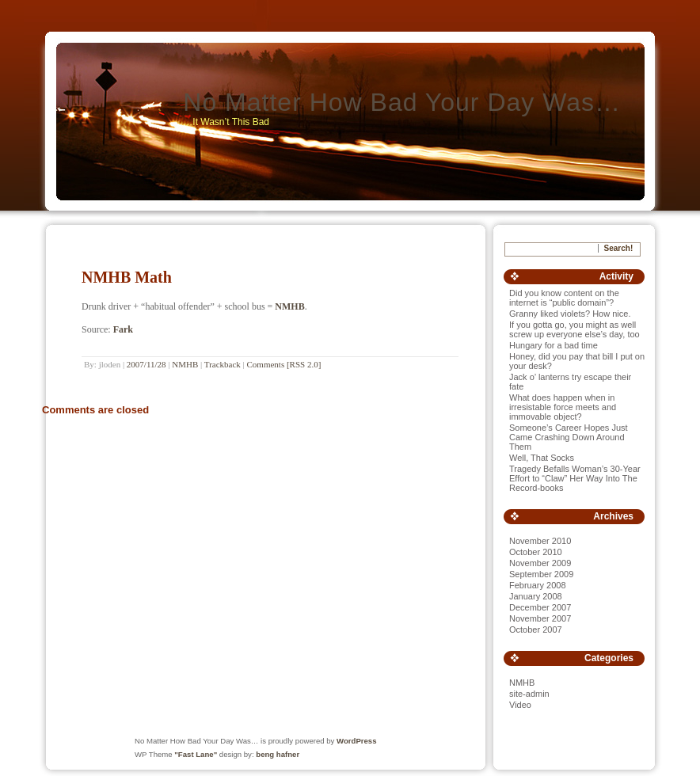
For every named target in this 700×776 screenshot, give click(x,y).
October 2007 (536, 630)
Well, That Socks (542, 458)
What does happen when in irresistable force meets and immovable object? (563, 407)
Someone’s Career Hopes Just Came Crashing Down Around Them (569, 437)
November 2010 (540, 541)
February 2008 (538, 585)
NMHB (289, 306)
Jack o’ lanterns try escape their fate (570, 382)
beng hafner (278, 754)
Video (520, 705)
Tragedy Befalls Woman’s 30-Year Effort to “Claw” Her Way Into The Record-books (575, 478)
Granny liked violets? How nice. (570, 314)
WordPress (356, 741)
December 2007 (540, 607)
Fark (123, 329)
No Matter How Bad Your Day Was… (402, 102)
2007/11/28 (146, 364)
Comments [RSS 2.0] (284, 364)
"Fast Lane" (196, 754)
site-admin (529, 694)
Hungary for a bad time (554, 345)
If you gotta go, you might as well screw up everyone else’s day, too (574, 329)
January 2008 (536, 596)
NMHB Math (127, 277)
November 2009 (540, 563)
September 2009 (541, 574)
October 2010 (536, 552)
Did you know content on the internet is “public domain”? (564, 298)
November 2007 (540, 618)
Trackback (223, 364)
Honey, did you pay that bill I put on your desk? (577, 361)
